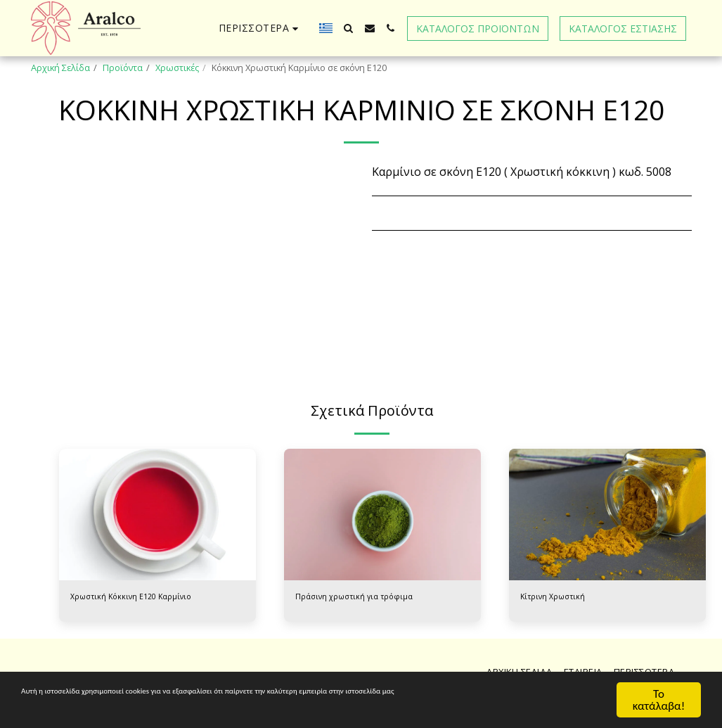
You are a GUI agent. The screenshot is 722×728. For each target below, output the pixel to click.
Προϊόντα (123, 68)
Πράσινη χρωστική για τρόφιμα (361, 598)
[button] (349, 28)
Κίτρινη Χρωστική (557, 598)
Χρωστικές (177, 68)
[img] (157, 515)
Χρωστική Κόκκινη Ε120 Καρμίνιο (138, 598)
